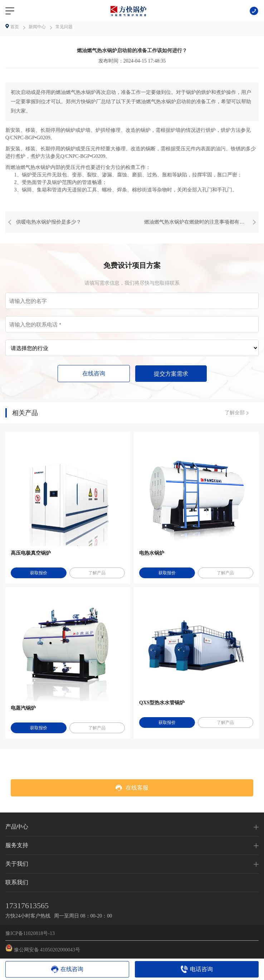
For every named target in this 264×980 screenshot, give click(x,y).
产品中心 (17, 827)
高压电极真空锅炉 (31, 553)
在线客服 (132, 788)
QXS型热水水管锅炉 (162, 703)
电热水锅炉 (152, 553)
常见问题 (64, 27)
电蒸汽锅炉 (23, 708)
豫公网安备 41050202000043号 (43, 948)
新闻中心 (37, 27)
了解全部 (235, 413)
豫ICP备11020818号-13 (30, 933)
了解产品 (97, 573)
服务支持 (17, 845)
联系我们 (17, 882)
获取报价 (39, 573)
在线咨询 (94, 373)
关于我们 (17, 864)
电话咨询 (201, 969)
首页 (15, 27)
